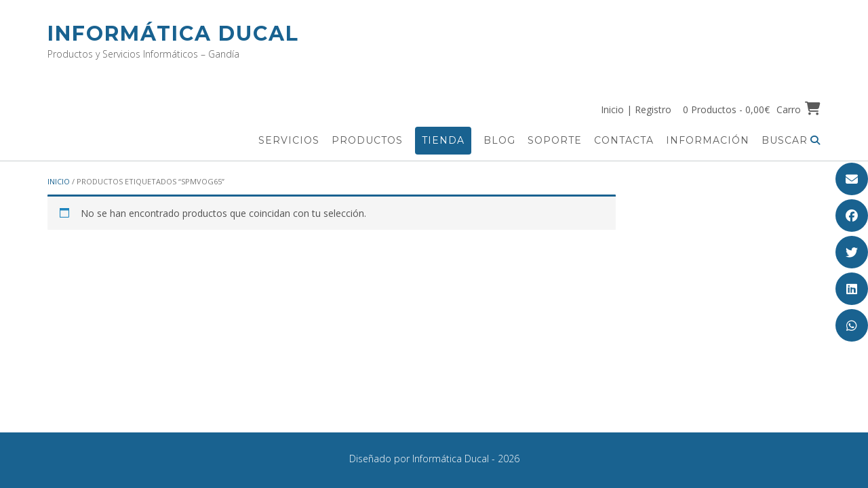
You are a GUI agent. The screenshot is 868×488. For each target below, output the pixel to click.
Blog (499, 140)
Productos (367, 140)
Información (708, 140)
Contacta (624, 140)
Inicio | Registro (636, 109)
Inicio (59, 181)
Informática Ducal (173, 34)
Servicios (289, 140)
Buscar (791, 140)
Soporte (555, 140)
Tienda (443, 140)
